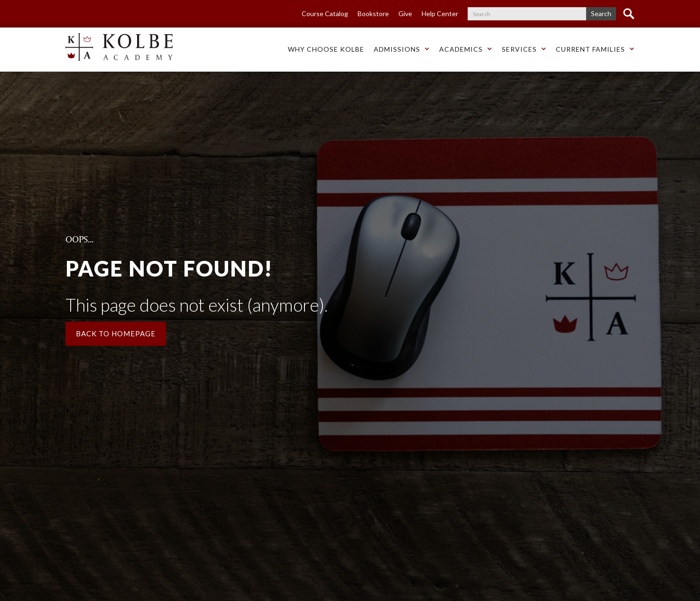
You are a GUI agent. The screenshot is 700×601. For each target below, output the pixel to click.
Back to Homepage (116, 333)
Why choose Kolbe (326, 49)
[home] (119, 47)
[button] (326, 50)
